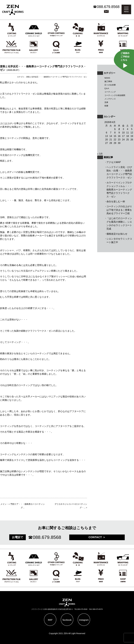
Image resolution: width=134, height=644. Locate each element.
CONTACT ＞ (97, 537)
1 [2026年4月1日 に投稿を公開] (115, 129)
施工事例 (108, 81)
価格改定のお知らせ (117, 234)
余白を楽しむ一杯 (116, 201)
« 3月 (100, 154)
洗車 (106, 102)
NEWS (107, 78)
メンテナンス (110, 99)
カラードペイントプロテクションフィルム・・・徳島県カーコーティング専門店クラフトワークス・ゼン (119, 190)
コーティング (110, 92)
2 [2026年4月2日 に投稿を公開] (119, 129)
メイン (3, 504)
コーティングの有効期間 (115, 95)
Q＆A (107, 88)
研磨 (106, 106)
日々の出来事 (110, 85)
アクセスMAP (114, 162)
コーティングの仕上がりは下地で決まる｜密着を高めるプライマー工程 (119, 210)
